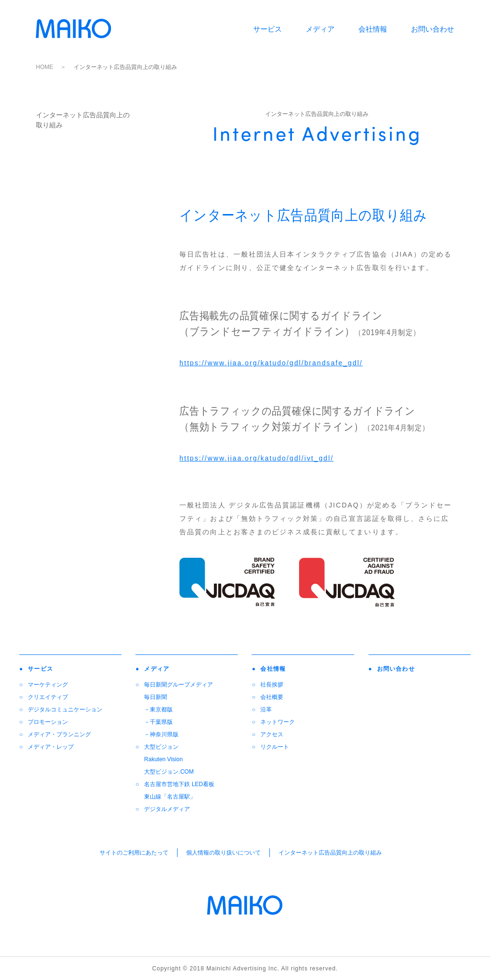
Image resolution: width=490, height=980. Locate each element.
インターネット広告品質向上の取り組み (330, 853)
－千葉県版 (158, 722)
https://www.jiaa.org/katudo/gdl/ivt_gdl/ (256, 458)
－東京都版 (158, 710)
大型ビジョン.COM (169, 772)
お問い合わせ (433, 29)
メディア (320, 29)
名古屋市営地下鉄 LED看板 (179, 784)
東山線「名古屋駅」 (170, 797)
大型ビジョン (161, 747)
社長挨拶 (272, 685)
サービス (267, 29)
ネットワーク (278, 722)
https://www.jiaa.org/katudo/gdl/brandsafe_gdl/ (271, 363)
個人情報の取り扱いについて (223, 853)
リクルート (275, 747)
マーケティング (48, 685)
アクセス (272, 734)
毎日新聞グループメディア (178, 685)
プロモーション (48, 722)
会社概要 (272, 697)
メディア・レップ (51, 747)
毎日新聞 (156, 697)
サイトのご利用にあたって (134, 853)
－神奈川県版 (161, 734)
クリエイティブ (48, 697)
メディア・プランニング (59, 734)
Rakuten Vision (163, 759)
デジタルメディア (167, 809)
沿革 (266, 710)
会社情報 (373, 29)
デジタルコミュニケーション (65, 710)
